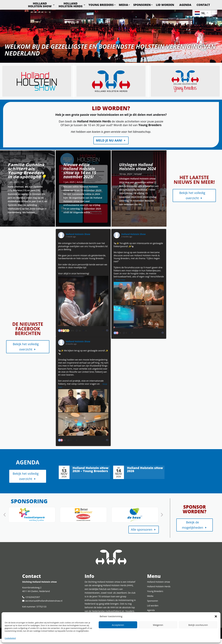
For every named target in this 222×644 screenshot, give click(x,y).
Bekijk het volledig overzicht (192, 201)
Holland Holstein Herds (89, 5)
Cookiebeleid (10, 638)
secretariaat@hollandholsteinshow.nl (44, 606)
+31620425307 (33, 602)
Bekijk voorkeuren (198, 625)
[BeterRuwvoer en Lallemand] (83, 520)
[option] (32, 520)
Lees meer (6, 157)
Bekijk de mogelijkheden (193, 530)
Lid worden (184, 5)
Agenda (204, 5)
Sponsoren (161, 5)
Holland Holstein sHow (59, 5)
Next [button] (162, 520)
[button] (216, 616)
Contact (203, 11)
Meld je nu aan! (109, 146)
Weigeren (158, 625)
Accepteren (118, 625)
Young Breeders (120, 5)
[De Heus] (135, 520)
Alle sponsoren (142, 535)
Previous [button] (5, 520)
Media (142, 5)
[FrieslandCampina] (32, 520)
